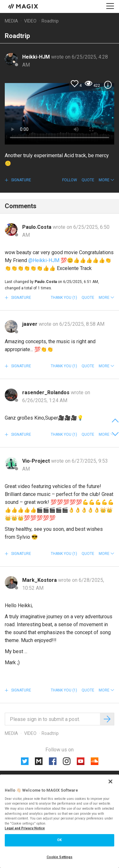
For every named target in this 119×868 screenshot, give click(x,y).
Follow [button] (70, 180)
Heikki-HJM (37, 57)
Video (30, 21)
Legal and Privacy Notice (25, 828)
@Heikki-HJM (44, 260)
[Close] (110, 781)
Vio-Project (37, 461)
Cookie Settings (60, 857)
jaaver (30, 324)
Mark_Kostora (40, 580)
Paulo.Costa (37, 227)
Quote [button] (88, 180)
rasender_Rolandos (46, 392)
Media (11, 21)
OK (60, 840)
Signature (21, 180)
